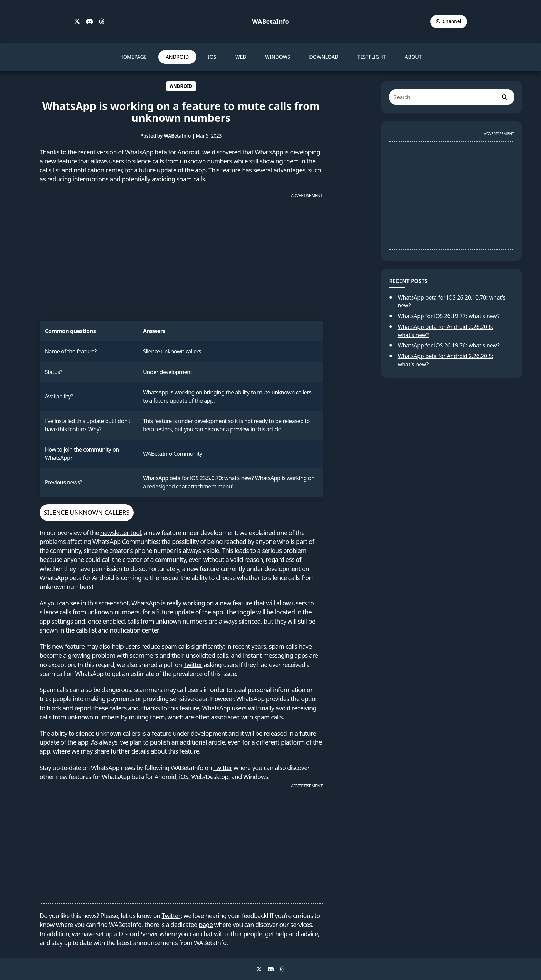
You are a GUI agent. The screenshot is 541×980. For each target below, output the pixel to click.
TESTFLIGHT (372, 57)
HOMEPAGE (133, 57)
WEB (241, 57)
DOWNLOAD (324, 57)
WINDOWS (278, 57)
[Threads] (102, 22)
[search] (504, 97)
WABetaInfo (270, 21)
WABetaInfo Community (173, 454)
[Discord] (90, 22)
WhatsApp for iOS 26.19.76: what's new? (449, 345)
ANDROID (177, 57)
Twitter (193, 665)
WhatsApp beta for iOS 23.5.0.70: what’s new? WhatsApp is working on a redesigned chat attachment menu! (229, 482)
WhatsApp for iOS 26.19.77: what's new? (449, 316)
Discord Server (139, 934)
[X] (77, 22)
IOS (212, 57)
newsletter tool (121, 533)
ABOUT (413, 57)
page (206, 925)
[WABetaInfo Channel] (449, 22)
